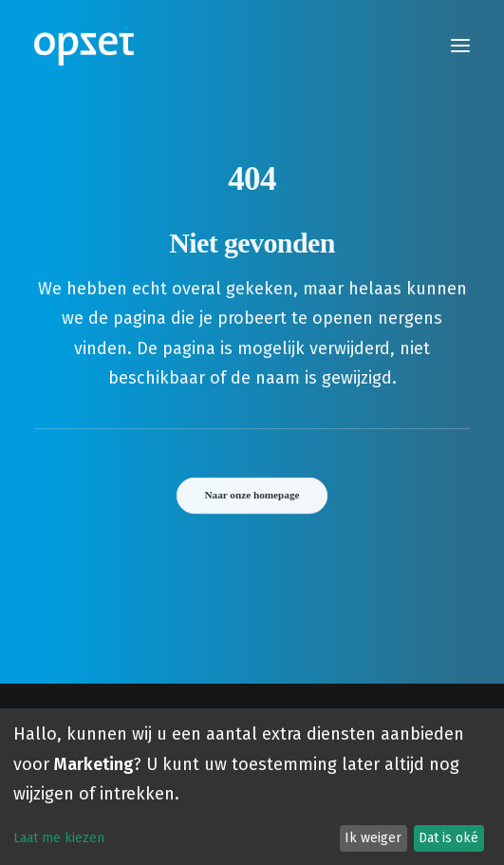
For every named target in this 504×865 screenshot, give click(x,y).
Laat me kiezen (59, 838)
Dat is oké (448, 838)
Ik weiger (373, 838)
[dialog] (252, 787)
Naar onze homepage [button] (252, 495)
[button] (460, 46)
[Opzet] (84, 46)
